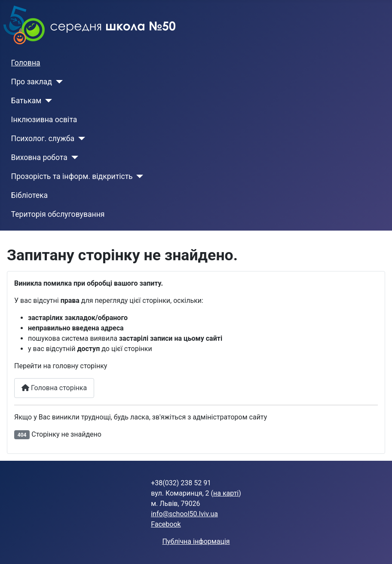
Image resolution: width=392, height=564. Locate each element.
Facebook (166, 524)
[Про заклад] (57, 82)
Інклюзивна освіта (44, 120)
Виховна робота (39, 157)
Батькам (26, 101)
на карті (226, 493)
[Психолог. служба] (80, 139)
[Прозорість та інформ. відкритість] (138, 176)
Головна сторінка (54, 388)
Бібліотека (30, 195)
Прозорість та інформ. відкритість (72, 176)
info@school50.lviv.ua (184, 514)
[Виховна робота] (73, 157)
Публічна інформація (196, 541)
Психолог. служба (43, 139)
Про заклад (32, 82)
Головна (26, 63)
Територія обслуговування (58, 214)
